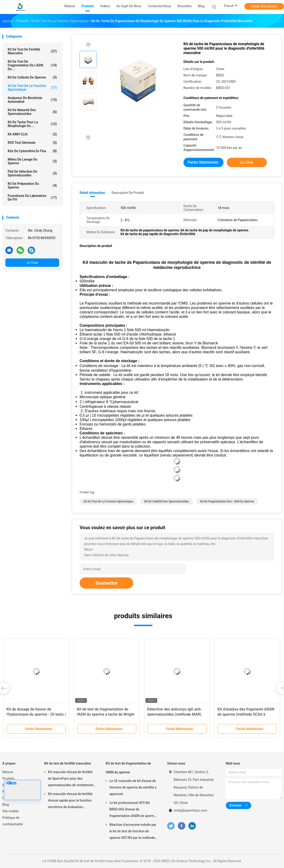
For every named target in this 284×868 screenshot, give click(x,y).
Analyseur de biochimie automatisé (32, 100)
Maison (8, 772)
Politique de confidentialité (13, 821)
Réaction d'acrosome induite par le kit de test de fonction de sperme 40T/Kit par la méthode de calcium (133, 832)
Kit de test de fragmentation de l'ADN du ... (32, 65)
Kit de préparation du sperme (32, 185)
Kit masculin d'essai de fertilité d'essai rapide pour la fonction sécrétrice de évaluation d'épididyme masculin (70, 801)
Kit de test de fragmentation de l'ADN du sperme (128, 768)
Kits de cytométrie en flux (32, 151)
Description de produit (128, 193)
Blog (6, 805)
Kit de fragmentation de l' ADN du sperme (227, 501)
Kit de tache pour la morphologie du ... (32, 124)
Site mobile (10, 811)
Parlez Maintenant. (264, 6)
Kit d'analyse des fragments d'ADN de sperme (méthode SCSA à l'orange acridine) (246, 714)
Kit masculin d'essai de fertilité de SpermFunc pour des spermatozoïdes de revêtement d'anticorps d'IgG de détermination (71, 779)
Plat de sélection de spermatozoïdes (32, 173)
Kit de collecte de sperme (32, 77)
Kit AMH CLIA (32, 134)
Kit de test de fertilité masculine (32, 51)
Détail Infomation (92, 193)
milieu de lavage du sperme (32, 161)
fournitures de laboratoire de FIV (32, 198)
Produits (8, 779)
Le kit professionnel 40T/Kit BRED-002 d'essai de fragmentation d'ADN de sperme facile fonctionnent (133, 810)
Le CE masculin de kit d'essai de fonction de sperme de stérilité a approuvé (133, 787)
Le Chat (32, 263)
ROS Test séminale (32, 143)
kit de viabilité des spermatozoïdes (166, 501)
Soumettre (106, 583)
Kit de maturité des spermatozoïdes (32, 112)
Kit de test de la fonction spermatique (32, 88)
